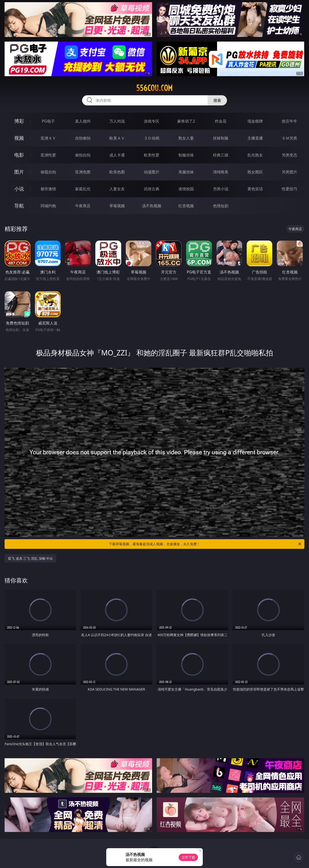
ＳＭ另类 (289, 138)
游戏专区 (152, 121)
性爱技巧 (289, 189)
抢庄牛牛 (289, 121)
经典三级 (221, 155)
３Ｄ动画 (152, 138)
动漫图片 (152, 172)
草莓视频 (117, 206)
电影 (19, 155)
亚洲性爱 (48, 155)
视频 (19, 138)
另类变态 (289, 155)
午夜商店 (83, 206)
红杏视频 (186, 206)
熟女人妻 (186, 138)
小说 (19, 189)
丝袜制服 (221, 138)
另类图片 (289, 172)
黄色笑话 (255, 189)
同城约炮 (48, 206)
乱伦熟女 (255, 155)
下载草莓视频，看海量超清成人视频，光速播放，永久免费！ (205, 544)
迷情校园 (186, 189)
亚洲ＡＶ (48, 138)
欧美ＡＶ (117, 138)
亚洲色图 (83, 172)
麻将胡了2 (186, 121)
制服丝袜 (186, 155)
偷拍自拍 (83, 155)
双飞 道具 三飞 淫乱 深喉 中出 (30, 558)
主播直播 (255, 138)
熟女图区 (255, 172)
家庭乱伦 (83, 189)
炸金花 (221, 121)
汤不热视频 (152, 206)
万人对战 (117, 121)
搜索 (217, 100)
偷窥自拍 (48, 172)
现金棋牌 (255, 121)
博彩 (19, 121)
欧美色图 (117, 172)
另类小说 (221, 189)
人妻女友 (117, 189)
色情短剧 (221, 206)
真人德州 (83, 121)
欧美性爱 (152, 155)
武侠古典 (152, 189)
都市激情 (48, 189)
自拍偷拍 (83, 138)
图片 (19, 172)
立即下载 (188, 857)
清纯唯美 (221, 172)
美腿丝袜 (186, 172)
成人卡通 (117, 155)
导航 (19, 206)
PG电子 (48, 121)
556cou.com (154, 88)
